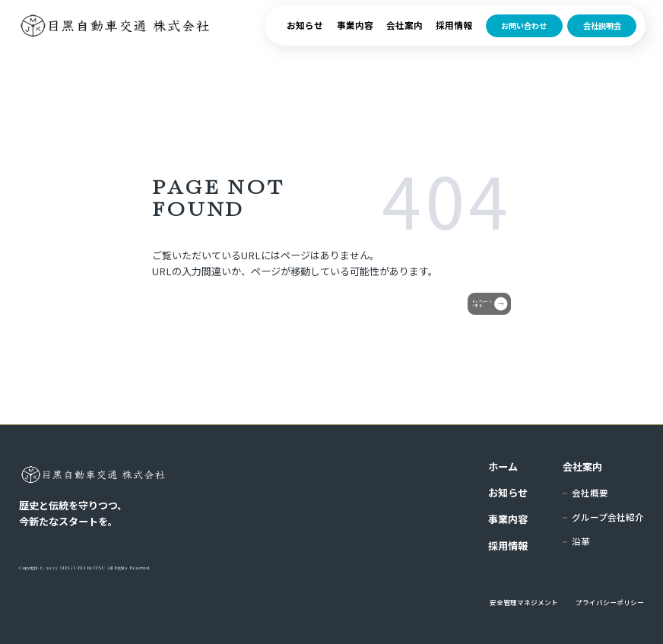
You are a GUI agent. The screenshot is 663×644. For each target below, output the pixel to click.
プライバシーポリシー (610, 603)
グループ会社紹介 (608, 517)
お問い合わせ (524, 38)
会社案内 (404, 37)
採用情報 (454, 37)
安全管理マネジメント (524, 603)
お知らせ (305, 37)
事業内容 (355, 37)
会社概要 (590, 493)
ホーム (503, 466)
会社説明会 (602, 38)
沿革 (581, 541)
